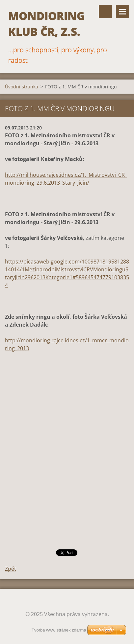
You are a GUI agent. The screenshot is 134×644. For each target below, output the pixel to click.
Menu (122, 11)
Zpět (11, 569)
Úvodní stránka (22, 87)
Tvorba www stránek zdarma (59, 630)
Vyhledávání (105, 11)
